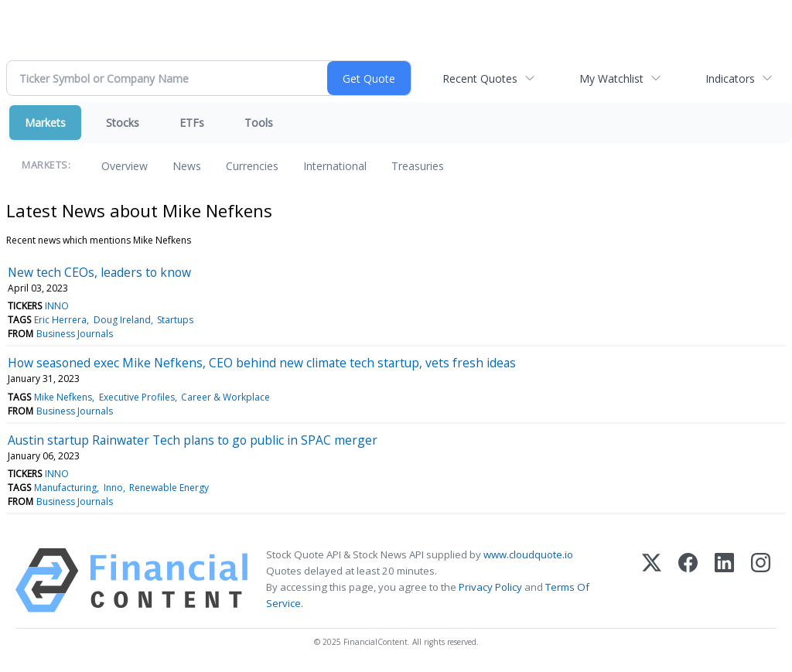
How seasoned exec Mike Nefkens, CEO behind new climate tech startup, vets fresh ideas (262, 363)
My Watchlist (611, 78)
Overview (125, 166)
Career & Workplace (225, 397)
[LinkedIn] (724, 580)
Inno (113, 488)
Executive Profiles (137, 397)
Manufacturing (65, 488)
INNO (57, 306)
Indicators (730, 78)
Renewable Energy (169, 488)
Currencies (252, 166)
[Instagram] (761, 580)
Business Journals (75, 334)
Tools (259, 123)
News (187, 166)
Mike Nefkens (63, 397)
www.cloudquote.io (528, 554)
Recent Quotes (480, 78)
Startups (175, 320)
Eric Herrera (60, 320)
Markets (45, 123)
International (335, 166)
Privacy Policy (490, 587)
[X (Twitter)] (652, 580)
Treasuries (418, 166)
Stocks (123, 123)
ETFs (192, 123)
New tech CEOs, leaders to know (99, 272)
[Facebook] (688, 580)
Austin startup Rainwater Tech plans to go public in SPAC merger (193, 440)
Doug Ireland (122, 320)
